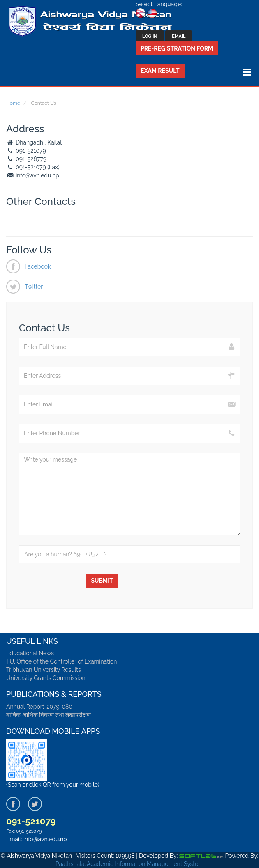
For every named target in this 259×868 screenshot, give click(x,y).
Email (179, 36)
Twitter (34, 287)
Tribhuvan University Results (44, 670)
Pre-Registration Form (177, 48)
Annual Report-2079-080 (39, 707)
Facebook (38, 266)
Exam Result (160, 71)
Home (13, 103)
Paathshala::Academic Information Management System (129, 864)
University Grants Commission (46, 678)
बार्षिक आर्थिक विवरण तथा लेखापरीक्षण (49, 715)
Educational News (30, 653)
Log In (150, 36)
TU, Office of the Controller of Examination (61, 661)
